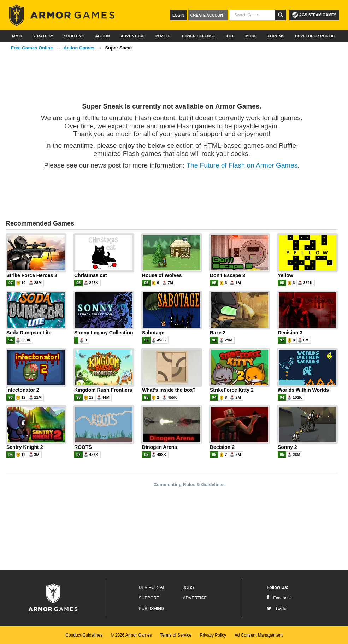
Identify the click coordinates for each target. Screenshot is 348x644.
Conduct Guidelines (84, 635)
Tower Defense (198, 36)
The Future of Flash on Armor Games (242, 165)
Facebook (279, 598)
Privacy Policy (213, 635)
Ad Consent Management (259, 635)
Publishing (152, 609)
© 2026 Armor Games (131, 635)
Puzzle (163, 36)
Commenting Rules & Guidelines (189, 484)
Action (102, 36)
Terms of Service (176, 635)
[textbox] (252, 15)
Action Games (79, 48)
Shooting (74, 36)
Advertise (195, 598)
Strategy (43, 36)
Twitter (277, 609)
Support (149, 598)
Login (178, 15)
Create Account (208, 15)
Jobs (188, 587)
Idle (230, 36)
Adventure (133, 36)
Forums (276, 36)
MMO (17, 36)
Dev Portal (152, 587)
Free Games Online (32, 48)
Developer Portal (315, 36)
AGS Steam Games (314, 15)
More (251, 36)
